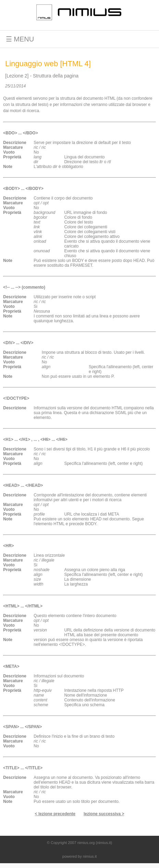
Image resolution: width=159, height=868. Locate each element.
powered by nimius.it (79, 856)
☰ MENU (17, 39)
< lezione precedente (55, 814)
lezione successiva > (104, 814)
